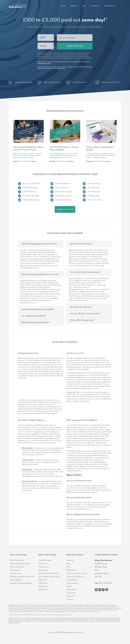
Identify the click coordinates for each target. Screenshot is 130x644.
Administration (72, 583)
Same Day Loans (45, 560)
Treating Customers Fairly (77, 573)
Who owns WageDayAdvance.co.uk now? (40, 274)
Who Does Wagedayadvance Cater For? (39, 244)
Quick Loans (15, 570)
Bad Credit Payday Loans (20, 564)
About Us (74, 6)
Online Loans (44, 567)
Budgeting (34, 161)
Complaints (71, 593)
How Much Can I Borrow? (81, 307)
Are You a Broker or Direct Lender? (85, 314)
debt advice (45, 443)
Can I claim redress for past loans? (85, 272)
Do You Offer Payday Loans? (82, 320)
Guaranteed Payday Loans (49, 577)
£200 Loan (43, 583)
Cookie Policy (72, 590)
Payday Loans (16, 573)
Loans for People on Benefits (21, 583)
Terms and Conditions (75, 577)
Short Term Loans (17, 560)
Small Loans (43, 570)
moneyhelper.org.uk (44, 63)
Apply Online (75, 46)
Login (69, 587)
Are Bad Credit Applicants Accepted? (38, 309)
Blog (68, 564)
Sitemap (70, 600)
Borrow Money (16, 580)
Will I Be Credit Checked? (81, 244)
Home (63, 6)
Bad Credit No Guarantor (48, 573)
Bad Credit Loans (17, 567)
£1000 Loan (43, 590)
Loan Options (110, 6)
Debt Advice (71, 570)
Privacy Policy (72, 580)
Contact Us (95, 6)
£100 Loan (43, 580)
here (28, 298)
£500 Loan (43, 587)
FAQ (84, 6)
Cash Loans (43, 564)
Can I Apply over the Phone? (34, 316)
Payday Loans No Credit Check (22, 577)
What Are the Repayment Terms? (36, 322)
